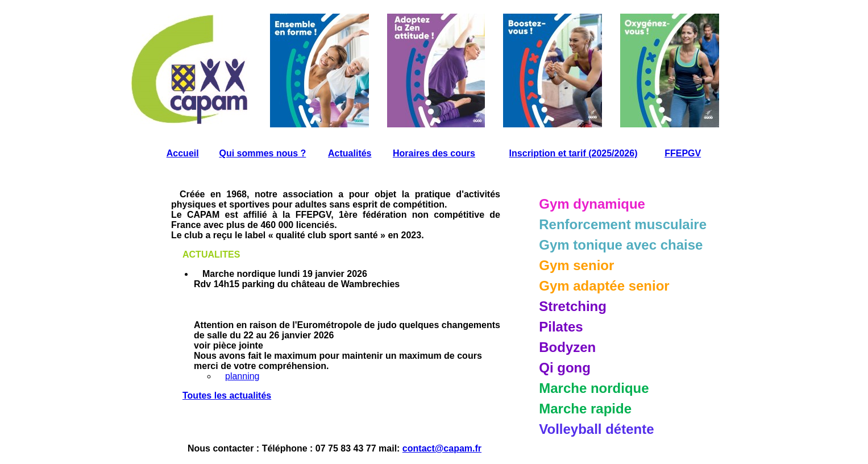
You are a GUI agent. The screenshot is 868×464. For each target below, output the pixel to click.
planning (242, 376)
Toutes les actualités (227, 395)
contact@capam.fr (442, 448)
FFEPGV (683, 153)
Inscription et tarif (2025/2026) (574, 153)
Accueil (183, 153)
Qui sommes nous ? (262, 153)
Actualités (350, 153)
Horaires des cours (434, 153)
